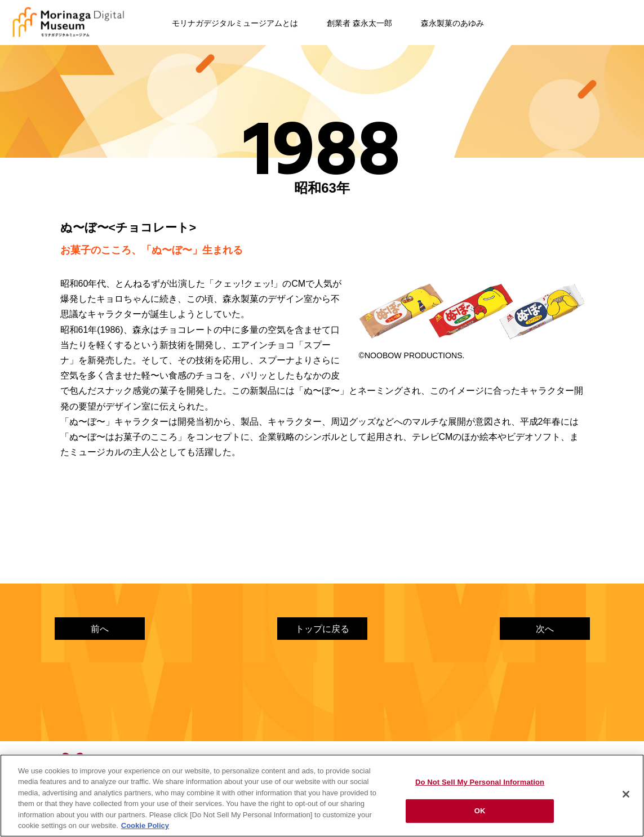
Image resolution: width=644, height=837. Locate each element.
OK (480, 811)
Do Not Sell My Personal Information (480, 782)
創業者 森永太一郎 (359, 23)
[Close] (626, 794)
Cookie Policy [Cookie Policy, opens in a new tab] (145, 825)
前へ (100, 629)
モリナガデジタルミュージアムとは (235, 23)
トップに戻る (322, 629)
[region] (322, 796)
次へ (545, 629)
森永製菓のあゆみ (452, 23)
